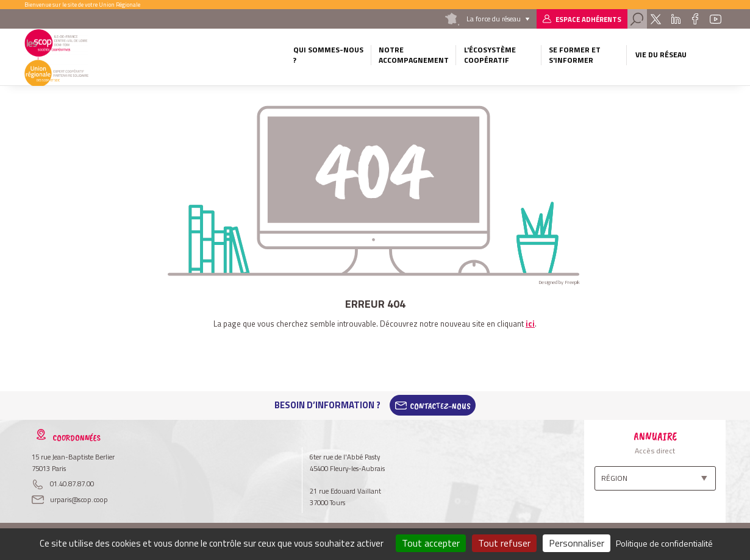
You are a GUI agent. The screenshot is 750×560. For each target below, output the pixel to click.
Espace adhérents (588, 19)
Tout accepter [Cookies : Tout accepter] (431, 543)
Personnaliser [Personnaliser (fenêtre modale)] (577, 543)
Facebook (695, 19)
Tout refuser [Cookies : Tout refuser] (504, 543)
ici (530, 324)
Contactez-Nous (440, 405)
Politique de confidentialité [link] (664, 543)
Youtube (716, 19)
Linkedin (675, 19)
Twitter (656, 19)
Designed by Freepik (559, 282)
